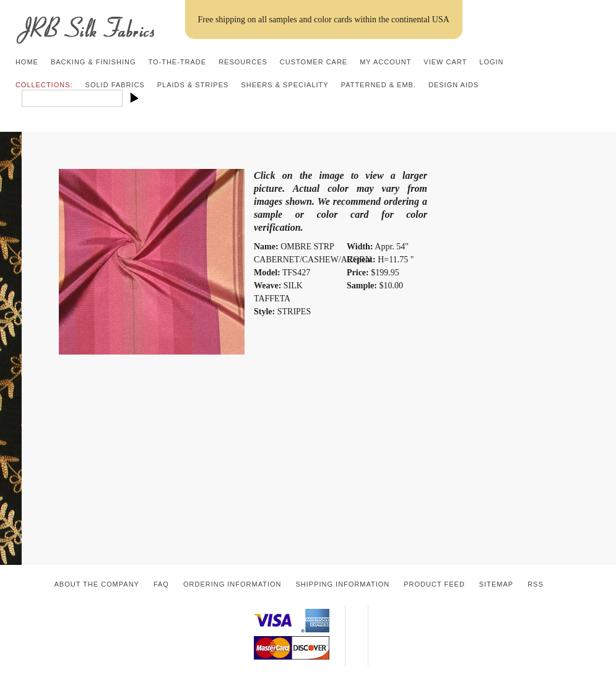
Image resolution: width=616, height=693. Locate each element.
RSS (536, 584)
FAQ (161, 584)
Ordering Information (232, 584)
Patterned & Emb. (379, 85)
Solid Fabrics (115, 85)
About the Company (97, 584)
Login (491, 62)
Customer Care (314, 62)
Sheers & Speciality (284, 85)
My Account (385, 62)
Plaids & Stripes (193, 85)
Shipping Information (342, 584)
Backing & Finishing (93, 62)
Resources (243, 62)
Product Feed (434, 584)
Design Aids (453, 85)
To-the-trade (177, 62)
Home (27, 62)
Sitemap (496, 584)
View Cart (445, 62)
